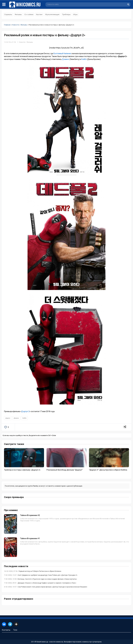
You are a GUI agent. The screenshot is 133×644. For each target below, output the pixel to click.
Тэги (15, 630)
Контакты (6, 630)
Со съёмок (29, 14)
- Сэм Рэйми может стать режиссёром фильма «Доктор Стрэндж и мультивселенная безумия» (46, 587)
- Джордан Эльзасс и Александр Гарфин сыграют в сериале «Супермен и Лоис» (40, 583)
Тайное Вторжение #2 (30, 515)
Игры (75, 14)
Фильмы (18, 14)
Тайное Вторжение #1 (30, 538)
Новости (22, 42)
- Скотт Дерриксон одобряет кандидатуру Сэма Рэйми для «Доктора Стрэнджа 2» (41, 575)
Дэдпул (8, 418)
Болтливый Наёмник (62, 53)
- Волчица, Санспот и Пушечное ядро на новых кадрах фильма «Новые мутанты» (41, 579)
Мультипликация (52, 14)
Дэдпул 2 (25, 411)
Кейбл (84, 59)
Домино (66, 59)
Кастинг (39, 14)
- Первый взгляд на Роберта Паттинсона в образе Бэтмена (33, 571)
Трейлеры (66, 14)
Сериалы (8, 14)
